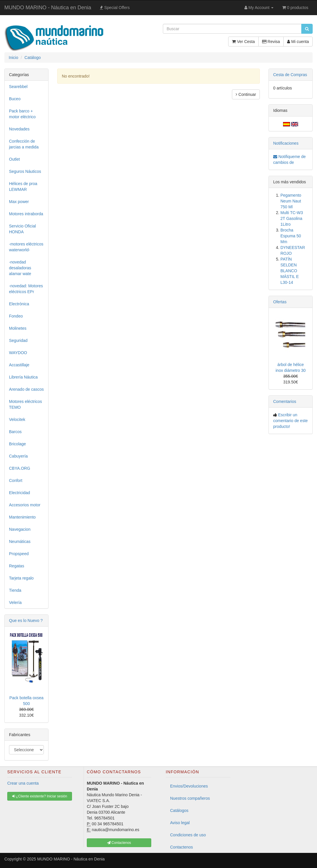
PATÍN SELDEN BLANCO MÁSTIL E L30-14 (290, 271)
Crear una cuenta (23, 783)
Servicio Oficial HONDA (22, 229)
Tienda (15, 590)
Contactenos (182, 847)
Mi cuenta (298, 42)
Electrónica (19, 304)
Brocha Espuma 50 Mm (291, 236)
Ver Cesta (243, 42)
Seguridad (18, 340)
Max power (19, 202)
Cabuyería (18, 456)
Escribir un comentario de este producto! (290, 421)
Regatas (17, 566)
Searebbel (18, 87)
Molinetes (18, 328)
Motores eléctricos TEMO (26, 404)
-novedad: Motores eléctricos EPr (26, 289)
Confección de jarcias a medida (24, 144)
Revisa (271, 42)
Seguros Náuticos (25, 171)
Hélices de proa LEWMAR (23, 186)
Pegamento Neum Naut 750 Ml (291, 201)
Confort (16, 480)
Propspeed (19, 554)
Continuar (246, 94)
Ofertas (280, 302)
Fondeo (16, 316)
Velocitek (17, 419)
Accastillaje (19, 365)
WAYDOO (18, 353)
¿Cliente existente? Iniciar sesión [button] (40, 796)
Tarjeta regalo (21, 578)
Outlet (14, 159)
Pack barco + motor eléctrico (22, 114)
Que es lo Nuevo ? (26, 620)
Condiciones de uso (188, 835)
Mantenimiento (22, 517)
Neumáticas (20, 541)
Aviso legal (180, 823)
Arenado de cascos (26, 389)
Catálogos (179, 810)
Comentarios (285, 401)
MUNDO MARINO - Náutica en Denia (48, 8)
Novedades (19, 129)
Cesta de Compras (290, 75)
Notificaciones (286, 143)
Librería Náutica (23, 377)
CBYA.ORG (20, 468)
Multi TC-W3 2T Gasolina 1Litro (292, 218)
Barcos (15, 432)
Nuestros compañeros (190, 798)
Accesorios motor (25, 505)
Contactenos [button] (119, 843)
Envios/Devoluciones (189, 786)
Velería (15, 602)
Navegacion (20, 529)
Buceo (15, 99)
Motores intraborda (26, 214)
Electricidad (19, 493)
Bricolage (17, 444)
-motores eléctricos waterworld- (26, 247)
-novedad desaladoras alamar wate (20, 268)
